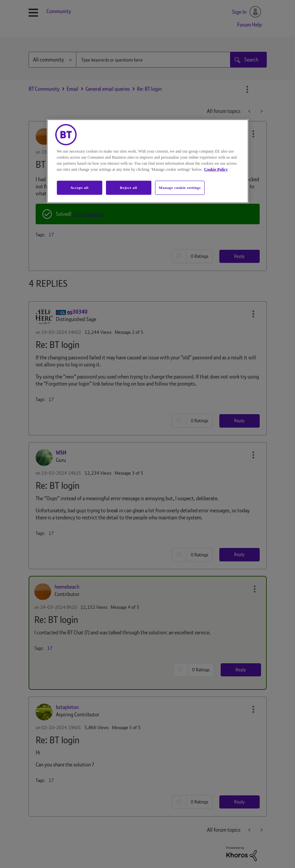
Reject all (128, 188)
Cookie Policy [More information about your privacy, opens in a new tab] (216, 169)
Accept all (79, 188)
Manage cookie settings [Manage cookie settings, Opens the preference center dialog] (180, 188)
